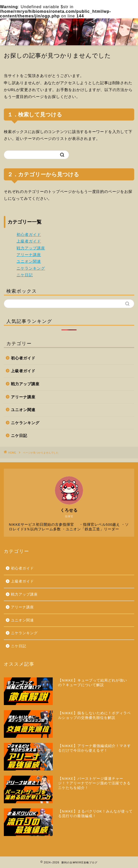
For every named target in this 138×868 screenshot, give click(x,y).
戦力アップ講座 (31, 248)
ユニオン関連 (29, 261)
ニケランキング (31, 268)
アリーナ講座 (29, 255)
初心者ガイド (29, 234)
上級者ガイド (29, 241)
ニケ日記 (25, 275)
